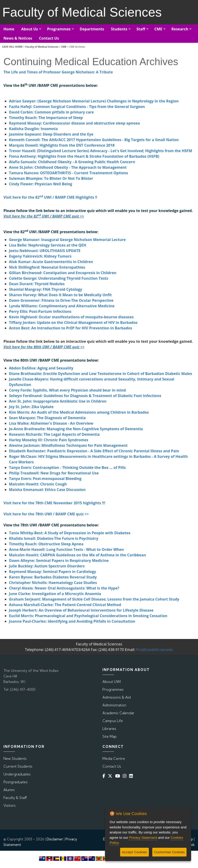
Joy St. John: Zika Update (31, 407)
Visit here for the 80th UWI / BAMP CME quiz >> (44, 347)
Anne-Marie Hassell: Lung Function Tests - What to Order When (66, 549)
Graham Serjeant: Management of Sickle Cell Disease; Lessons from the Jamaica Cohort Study (94, 599)
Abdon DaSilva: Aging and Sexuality (41, 368)
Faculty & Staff (15, 798)
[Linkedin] (132, 776)
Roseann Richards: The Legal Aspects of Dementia (54, 434)
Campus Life (113, 721)
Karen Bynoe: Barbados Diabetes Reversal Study (53, 577)
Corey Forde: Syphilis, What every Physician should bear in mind (67, 390)
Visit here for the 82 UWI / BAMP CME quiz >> (44, 216)
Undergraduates (17, 774)
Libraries (109, 729)
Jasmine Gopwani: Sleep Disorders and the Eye (51, 134)
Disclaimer (55, 839)
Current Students (18, 766)
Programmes (113, 689)
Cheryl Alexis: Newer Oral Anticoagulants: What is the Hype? (64, 588)
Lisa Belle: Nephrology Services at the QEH (48, 245)
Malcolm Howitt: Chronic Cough (38, 484)
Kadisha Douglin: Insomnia (33, 129)
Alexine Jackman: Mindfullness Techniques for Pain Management (68, 445)
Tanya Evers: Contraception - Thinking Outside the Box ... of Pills (67, 467)
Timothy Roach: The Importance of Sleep (46, 118)
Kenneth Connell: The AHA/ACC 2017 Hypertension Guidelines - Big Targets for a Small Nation (94, 140)
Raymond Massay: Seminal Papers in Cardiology (52, 572)
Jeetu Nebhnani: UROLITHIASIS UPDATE (45, 251)
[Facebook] (105, 776)
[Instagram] (125, 776)
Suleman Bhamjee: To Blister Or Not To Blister (51, 178)
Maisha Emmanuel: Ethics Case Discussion (47, 490)
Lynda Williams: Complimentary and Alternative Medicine (62, 306)
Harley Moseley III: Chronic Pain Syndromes (49, 440)
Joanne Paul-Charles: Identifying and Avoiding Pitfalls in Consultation (72, 621)
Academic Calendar (118, 713)
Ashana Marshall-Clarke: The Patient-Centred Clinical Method (65, 605)
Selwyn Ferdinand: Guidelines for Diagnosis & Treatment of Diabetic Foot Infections (85, 396)
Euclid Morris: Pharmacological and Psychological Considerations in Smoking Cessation (88, 616)
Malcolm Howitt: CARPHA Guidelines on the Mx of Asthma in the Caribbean (77, 555)
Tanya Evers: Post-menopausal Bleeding (45, 479)
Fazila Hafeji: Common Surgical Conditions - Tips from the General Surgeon (77, 107)
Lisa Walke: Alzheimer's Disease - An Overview (51, 423)
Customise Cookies (169, 852)
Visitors (10, 806)
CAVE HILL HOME (12, 47)
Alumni (9, 790)
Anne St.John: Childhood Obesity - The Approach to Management (68, 167)
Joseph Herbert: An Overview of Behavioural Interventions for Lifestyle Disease (81, 610)
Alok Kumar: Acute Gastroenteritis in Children (51, 262)
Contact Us (112, 766)
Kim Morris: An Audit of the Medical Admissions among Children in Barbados (79, 412)
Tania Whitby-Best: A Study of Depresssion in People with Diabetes (70, 533)
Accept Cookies (134, 852)
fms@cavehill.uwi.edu (154, 650)
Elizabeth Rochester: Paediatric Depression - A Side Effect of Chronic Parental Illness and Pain (94, 451)
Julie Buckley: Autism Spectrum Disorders (47, 566)
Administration (114, 705)
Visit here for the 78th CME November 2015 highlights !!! (54, 503)
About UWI (112, 682)
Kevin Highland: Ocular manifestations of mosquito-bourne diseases (71, 317)
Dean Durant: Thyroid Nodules (37, 284)
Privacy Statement (143, 838)
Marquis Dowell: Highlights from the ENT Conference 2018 (62, 145)
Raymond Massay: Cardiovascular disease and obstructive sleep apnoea (74, 123)
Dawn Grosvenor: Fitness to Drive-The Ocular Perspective (61, 300)
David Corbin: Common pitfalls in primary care (51, 112)
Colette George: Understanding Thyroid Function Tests (59, 278)
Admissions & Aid (117, 697)
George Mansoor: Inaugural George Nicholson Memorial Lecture (67, 240)
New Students (15, 759)
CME (64, 47)
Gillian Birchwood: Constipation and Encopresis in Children (63, 273)
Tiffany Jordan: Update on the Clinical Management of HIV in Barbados (73, 322)
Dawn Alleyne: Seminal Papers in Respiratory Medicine (59, 560)
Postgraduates (16, 782)
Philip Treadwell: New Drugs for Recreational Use (54, 473)
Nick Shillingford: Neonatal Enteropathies (47, 267)
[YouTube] (118, 776)
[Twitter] (111, 776)
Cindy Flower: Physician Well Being (41, 184)
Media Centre (114, 759)
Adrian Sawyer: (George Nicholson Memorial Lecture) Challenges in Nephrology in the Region (94, 101)
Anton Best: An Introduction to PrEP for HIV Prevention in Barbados (71, 328)
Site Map (110, 736)
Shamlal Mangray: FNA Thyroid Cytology (46, 289)
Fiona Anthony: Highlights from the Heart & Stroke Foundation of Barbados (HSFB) (84, 156)
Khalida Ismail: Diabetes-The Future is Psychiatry (54, 538)
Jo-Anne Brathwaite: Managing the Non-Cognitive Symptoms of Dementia (76, 429)
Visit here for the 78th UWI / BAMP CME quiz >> (46, 514)
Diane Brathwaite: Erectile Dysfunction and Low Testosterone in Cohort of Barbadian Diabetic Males (100, 374)
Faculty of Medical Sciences (42, 47)
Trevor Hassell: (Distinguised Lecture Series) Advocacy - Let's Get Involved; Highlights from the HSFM (100, 151)
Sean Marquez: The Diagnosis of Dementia (47, 418)
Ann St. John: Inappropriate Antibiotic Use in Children (58, 401)
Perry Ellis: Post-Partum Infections (40, 311)
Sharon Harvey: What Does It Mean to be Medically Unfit (60, 295)
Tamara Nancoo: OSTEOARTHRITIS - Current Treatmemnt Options (68, 173)
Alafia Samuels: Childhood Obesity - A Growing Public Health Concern (72, 162)
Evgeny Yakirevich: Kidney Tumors (40, 256)
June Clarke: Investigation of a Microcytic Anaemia (55, 594)
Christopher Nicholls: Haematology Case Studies (53, 583)
